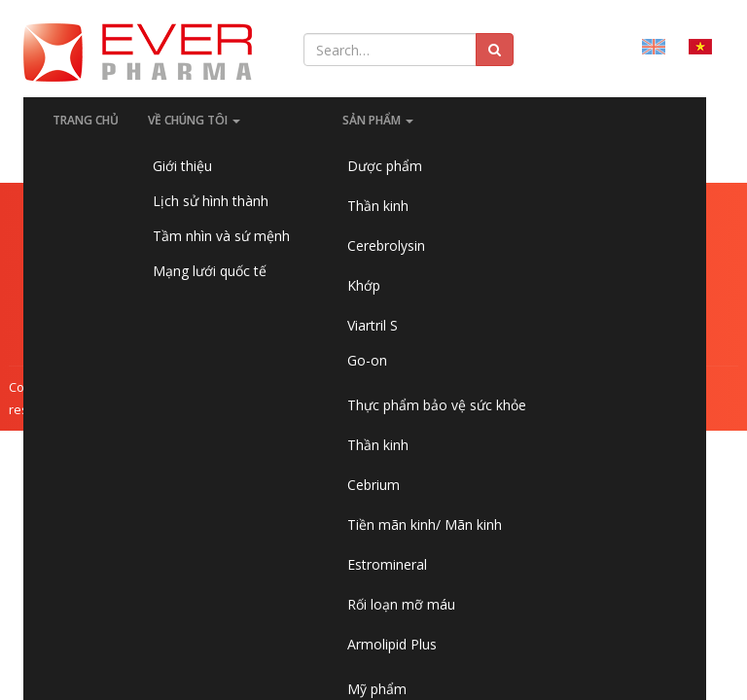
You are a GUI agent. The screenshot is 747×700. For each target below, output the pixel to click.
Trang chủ (86, 120)
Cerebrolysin (386, 245)
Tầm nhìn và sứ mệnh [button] (221, 236)
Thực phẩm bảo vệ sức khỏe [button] (437, 405)
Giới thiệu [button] (182, 166)
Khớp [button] (364, 285)
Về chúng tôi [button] (194, 120)
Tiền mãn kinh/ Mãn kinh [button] (425, 525)
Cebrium (373, 485)
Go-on (367, 360)
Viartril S (373, 325)
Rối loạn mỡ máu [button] (401, 604)
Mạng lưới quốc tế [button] (210, 271)
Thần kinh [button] (378, 206)
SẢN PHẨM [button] (378, 120)
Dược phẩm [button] (385, 166)
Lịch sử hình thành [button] (211, 201)
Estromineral (387, 564)
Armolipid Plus (392, 644)
